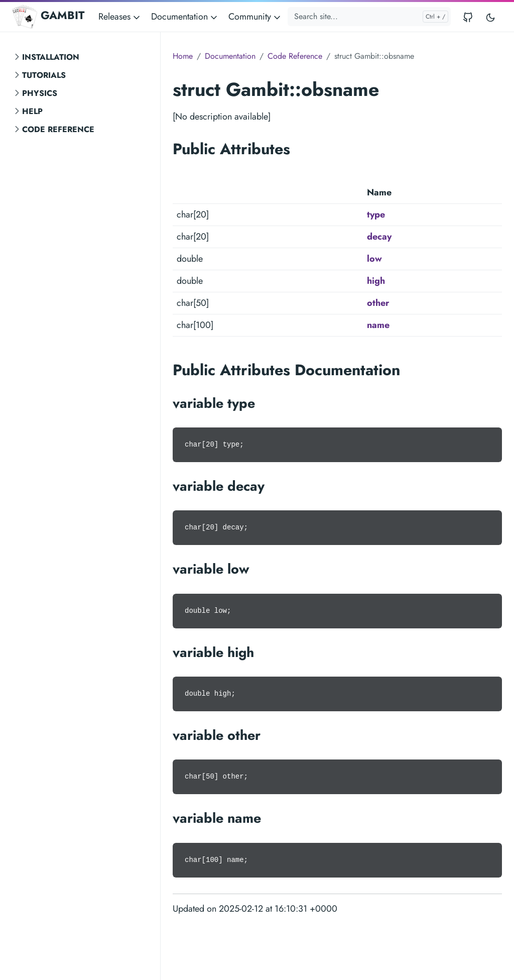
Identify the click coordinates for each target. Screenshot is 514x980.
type (376, 214)
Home (183, 56)
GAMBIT (48, 17)
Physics (40, 93)
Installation (51, 57)
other (378, 303)
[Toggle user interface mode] (490, 17)
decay (379, 237)
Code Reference (58, 129)
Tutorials (44, 75)
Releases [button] (120, 17)
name (378, 325)
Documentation (230, 56)
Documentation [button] (185, 17)
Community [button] (255, 17)
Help (32, 111)
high (376, 281)
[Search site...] (369, 17)
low (374, 259)
